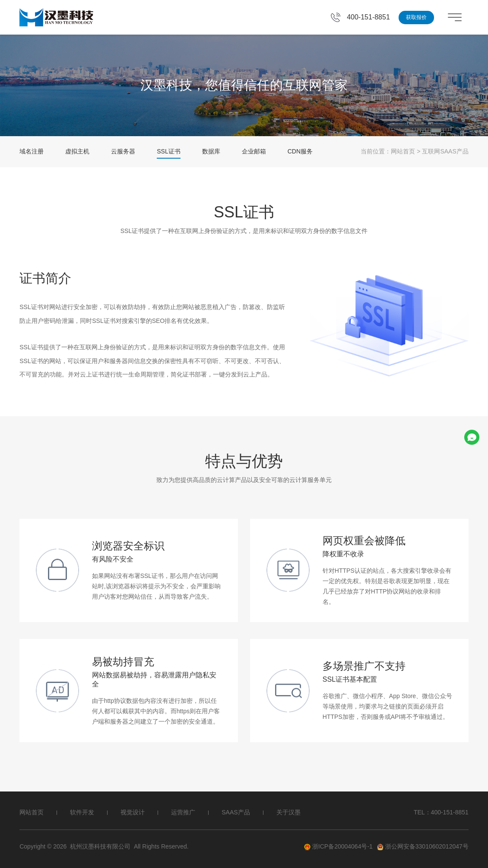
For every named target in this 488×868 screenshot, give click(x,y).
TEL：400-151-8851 (441, 812)
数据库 (211, 151)
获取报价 (416, 17)
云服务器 (123, 151)
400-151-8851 (368, 17)
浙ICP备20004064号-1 (338, 847)
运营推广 (183, 812)
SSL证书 (168, 151)
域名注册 (32, 151)
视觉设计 (133, 812)
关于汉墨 (288, 812)
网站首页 (403, 151)
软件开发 (82, 812)
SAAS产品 (236, 812)
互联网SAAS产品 (445, 151)
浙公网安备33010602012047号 (423, 847)
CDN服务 (300, 151)
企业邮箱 (254, 151)
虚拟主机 (77, 151)
